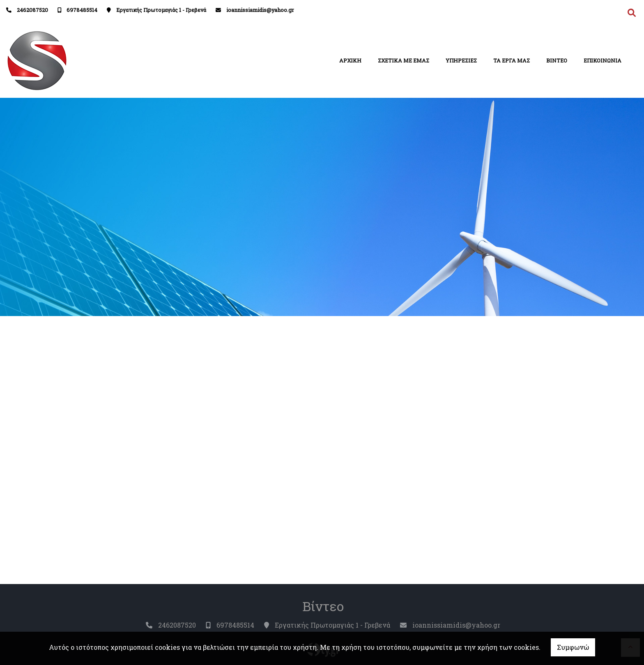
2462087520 (32, 10)
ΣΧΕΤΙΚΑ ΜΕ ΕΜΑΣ (404, 60)
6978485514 (82, 10)
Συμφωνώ (573, 647)
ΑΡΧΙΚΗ (350, 60)
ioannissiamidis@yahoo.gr (260, 10)
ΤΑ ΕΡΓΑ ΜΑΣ (512, 60)
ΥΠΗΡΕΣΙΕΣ (461, 60)
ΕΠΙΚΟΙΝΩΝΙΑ (603, 60)
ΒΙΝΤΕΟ (557, 60)
